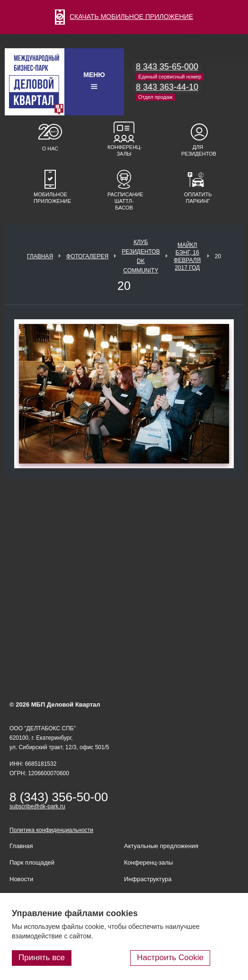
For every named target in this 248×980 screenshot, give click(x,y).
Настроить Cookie (170, 958)
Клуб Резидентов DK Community (141, 256)
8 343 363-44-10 (167, 87)
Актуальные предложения (161, 846)
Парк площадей (32, 862)
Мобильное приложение (50, 198)
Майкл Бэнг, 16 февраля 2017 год (187, 256)
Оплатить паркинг (198, 198)
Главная (40, 256)
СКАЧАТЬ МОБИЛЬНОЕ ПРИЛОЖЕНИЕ (124, 17)
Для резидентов (198, 150)
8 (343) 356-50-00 (59, 797)
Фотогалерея (87, 256)
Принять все (42, 958)
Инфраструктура (148, 879)
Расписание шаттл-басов (124, 201)
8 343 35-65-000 (167, 67)
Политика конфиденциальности (51, 830)
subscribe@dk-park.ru (37, 806)
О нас (50, 149)
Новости (21, 879)
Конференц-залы (124, 150)
